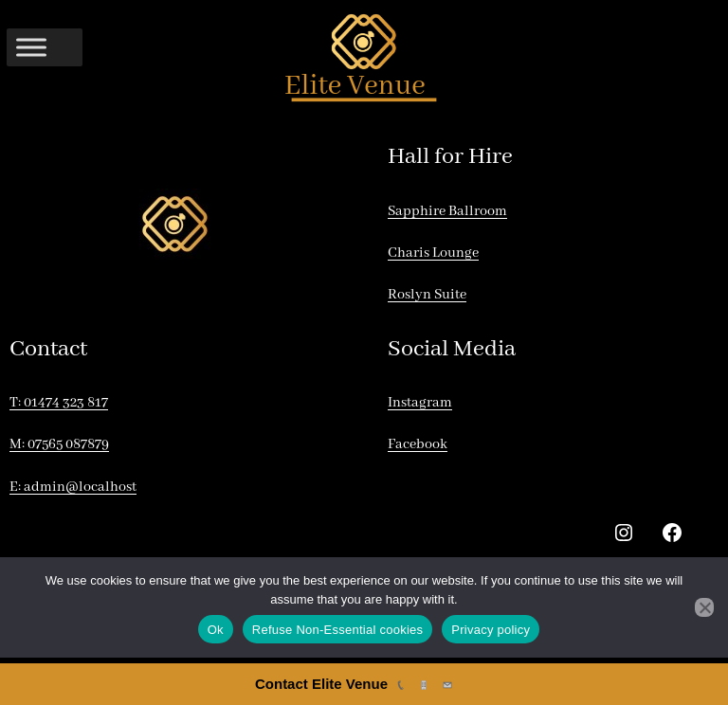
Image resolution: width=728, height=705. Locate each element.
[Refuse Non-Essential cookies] (704, 607)
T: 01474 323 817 (59, 403)
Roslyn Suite (427, 295)
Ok (216, 630)
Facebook (418, 444)
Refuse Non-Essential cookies (337, 630)
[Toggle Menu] (31, 47)
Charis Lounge (433, 253)
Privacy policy (491, 630)
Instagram (420, 403)
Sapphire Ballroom (447, 211)
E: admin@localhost (73, 487)
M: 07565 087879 (59, 444)
